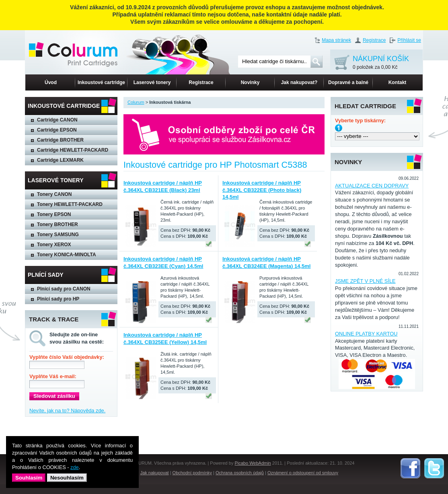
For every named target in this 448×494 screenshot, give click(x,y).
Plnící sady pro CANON (64, 289)
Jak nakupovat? (299, 82)
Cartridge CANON (57, 120)
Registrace (374, 40)
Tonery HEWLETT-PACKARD (70, 204)
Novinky (250, 82)
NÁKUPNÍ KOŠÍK (381, 63)
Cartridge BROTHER (60, 140)
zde (75, 467)
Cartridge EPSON (57, 130)
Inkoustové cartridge (101, 82)
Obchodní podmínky (192, 473)
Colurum (136, 102)
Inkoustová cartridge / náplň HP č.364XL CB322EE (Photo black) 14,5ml (262, 190)
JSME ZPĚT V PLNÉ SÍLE (365, 281)
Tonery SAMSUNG (58, 235)
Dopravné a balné (348, 82)
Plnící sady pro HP (58, 299)
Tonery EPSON (54, 214)
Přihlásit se (409, 40)
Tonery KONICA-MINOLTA (67, 255)
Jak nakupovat (155, 473)
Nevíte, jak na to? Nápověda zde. (67, 411)
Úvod (51, 82)
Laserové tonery (152, 82)
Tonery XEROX (54, 245)
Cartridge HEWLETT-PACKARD (73, 150)
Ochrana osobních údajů (240, 473)
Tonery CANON (54, 194)
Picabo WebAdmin (253, 463)
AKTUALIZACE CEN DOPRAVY (372, 186)
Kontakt (398, 82)
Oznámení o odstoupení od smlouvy (303, 473)
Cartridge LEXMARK (60, 160)
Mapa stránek (336, 40)
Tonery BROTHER (58, 224)
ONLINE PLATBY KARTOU (366, 334)
